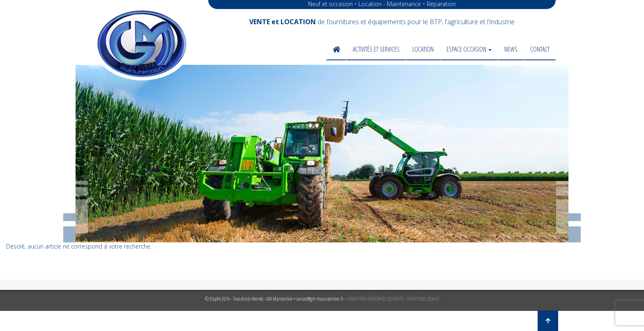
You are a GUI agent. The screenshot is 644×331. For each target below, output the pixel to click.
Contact (540, 49)
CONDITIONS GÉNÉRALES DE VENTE (375, 299)
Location (423, 49)
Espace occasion (469, 49)
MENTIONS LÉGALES (423, 299)
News (511, 49)
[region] (322, 154)
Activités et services (376, 49)
